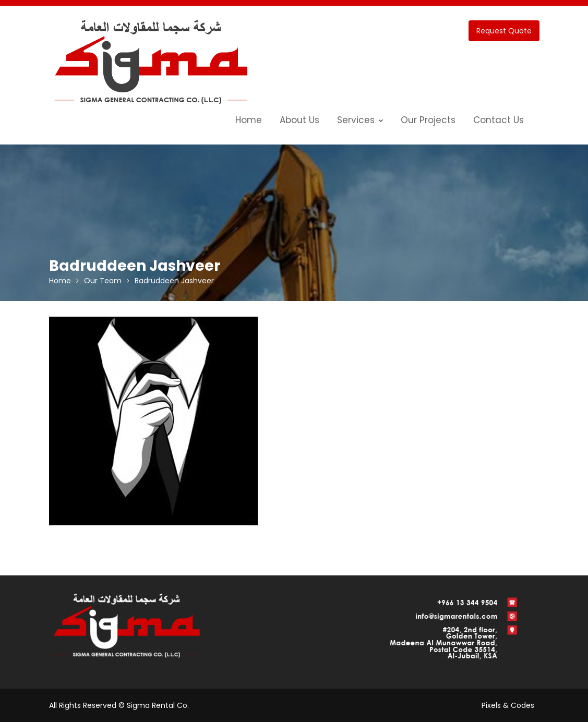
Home (249, 120)
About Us (299, 120)
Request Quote (504, 31)
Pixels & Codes (508, 705)
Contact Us (499, 120)
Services (356, 120)
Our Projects (428, 120)
